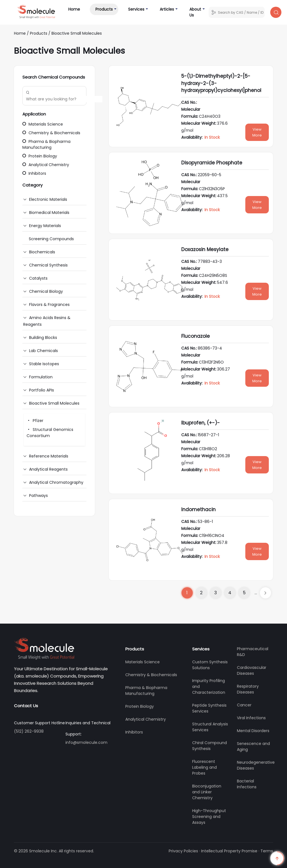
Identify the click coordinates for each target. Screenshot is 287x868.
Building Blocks (43, 338)
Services (136, 9)
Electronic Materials (48, 199)
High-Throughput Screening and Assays (209, 817)
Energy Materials (45, 226)
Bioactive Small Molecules (77, 33)
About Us (195, 12)
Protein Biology (40, 156)
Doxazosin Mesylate (205, 249)
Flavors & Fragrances (49, 305)
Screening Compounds (51, 239)
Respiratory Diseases (248, 689)
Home (77, 9)
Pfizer (35, 421)
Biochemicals (42, 252)
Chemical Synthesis (48, 265)
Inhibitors (34, 173)
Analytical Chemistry (46, 165)
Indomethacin (198, 510)
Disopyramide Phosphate (212, 163)
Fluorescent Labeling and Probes (204, 767)
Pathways (38, 496)
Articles (167, 9)
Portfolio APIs (42, 390)
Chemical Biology (46, 291)
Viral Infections (251, 718)
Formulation (41, 377)
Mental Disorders (253, 731)
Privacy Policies (183, 851)
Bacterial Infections (247, 784)
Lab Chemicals (43, 351)
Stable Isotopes (44, 364)
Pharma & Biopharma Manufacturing (46, 144)
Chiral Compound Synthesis (210, 746)
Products (104, 9)
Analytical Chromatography (56, 482)
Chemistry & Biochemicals (51, 133)
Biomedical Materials (49, 213)
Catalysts (38, 278)
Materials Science (43, 124)
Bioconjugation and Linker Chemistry (207, 792)
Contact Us (26, 706)
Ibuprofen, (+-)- (201, 423)
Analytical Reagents (48, 469)
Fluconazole (196, 336)
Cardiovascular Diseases (252, 670)
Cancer (244, 705)
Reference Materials (49, 456)
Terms (267, 851)
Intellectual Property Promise (229, 851)
